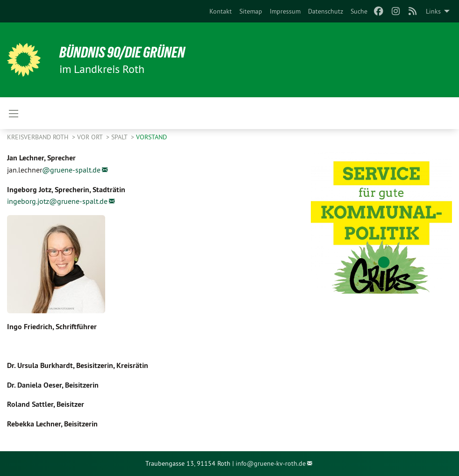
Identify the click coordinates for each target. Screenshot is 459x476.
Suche (359, 11)
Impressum (285, 11)
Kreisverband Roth (39, 137)
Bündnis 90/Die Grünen (122, 52)
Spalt (120, 137)
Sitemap (251, 11)
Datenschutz (326, 11)
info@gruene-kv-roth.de (271, 463)
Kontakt (221, 11)
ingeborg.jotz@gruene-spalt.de (57, 201)
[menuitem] (221, 11)
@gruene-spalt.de (71, 170)
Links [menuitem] (433, 11)
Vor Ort (91, 137)
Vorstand (151, 137)
